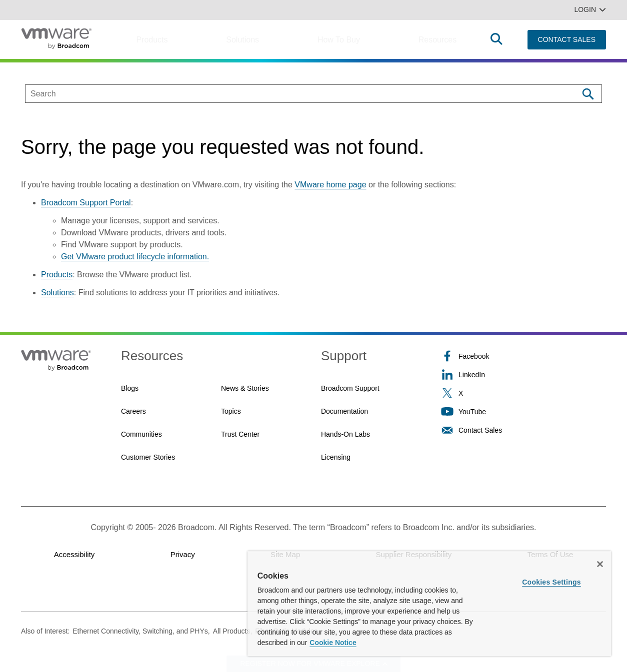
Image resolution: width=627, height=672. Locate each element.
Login (590, 9)
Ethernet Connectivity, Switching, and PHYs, (141, 631)
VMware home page (330, 185)
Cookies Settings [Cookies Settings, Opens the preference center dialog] (551, 582)
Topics (231, 411)
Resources (437, 40)
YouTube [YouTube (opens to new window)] (463, 411)
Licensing (336, 457)
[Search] (588, 94)
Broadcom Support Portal (86, 203)
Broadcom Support (350, 388)
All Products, (233, 631)
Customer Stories (148, 457)
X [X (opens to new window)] (452, 393)
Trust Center (240, 434)
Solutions (242, 40)
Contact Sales (471, 430)
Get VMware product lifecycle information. (135, 257)
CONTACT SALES (567, 39)
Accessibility (74, 554)
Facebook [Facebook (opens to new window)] (465, 356)
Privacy (183, 554)
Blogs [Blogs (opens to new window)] (130, 388)
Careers (133, 411)
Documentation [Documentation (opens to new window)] (344, 411)
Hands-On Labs (345, 434)
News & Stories (245, 388)
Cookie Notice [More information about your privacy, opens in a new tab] (333, 643)
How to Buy (339, 40)
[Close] (600, 564)
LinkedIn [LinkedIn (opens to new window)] (463, 374)
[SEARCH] (291, 94)
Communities (141, 434)
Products (152, 40)
